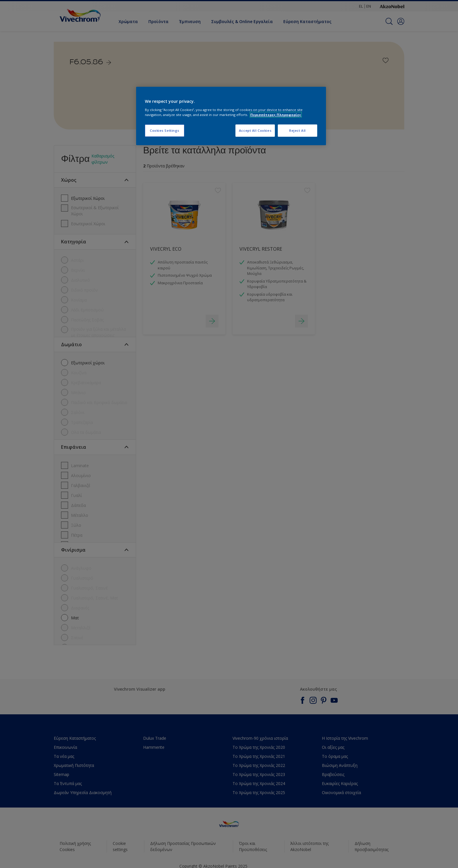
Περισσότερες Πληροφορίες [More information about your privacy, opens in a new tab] (276, 115)
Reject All (297, 130)
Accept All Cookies (255, 130)
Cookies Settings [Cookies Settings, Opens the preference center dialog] (165, 130)
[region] (231, 116)
